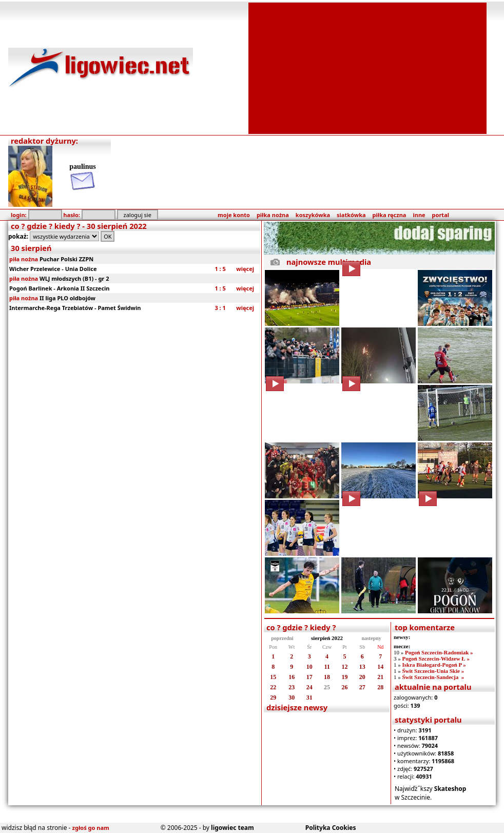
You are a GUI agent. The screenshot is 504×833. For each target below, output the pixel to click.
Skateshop (450, 789)
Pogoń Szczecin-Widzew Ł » (435, 658)
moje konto (234, 215)
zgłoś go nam (91, 828)
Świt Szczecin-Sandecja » (433, 677)
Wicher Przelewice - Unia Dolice (53, 269)
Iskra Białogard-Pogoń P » (434, 665)
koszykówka (313, 215)
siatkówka (351, 215)
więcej (245, 269)
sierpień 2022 (327, 638)
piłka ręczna (390, 215)
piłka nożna (273, 215)
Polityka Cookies (331, 828)
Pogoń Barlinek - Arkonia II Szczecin (60, 288)
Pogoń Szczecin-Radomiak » (439, 652)
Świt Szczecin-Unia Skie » (433, 671)
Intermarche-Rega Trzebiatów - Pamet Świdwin (75, 308)
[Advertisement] (368, 67)
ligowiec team (232, 828)
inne (419, 215)
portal (441, 215)
